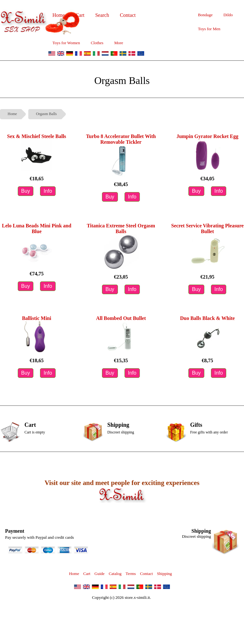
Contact (146, 574)
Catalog (115, 574)
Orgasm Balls (46, 114)
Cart (87, 574)
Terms (131, 574)
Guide (99, 574)
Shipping (164, 574)
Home (12, 114)
